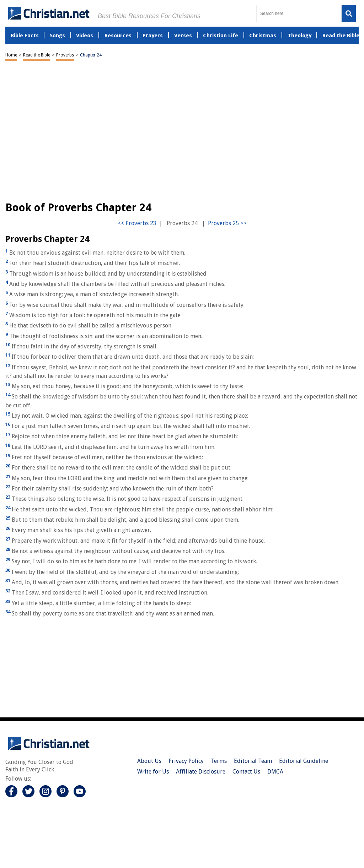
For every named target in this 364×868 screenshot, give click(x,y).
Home (11, 55)
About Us (149, 761)
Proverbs (65, 55)
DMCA (275, 772)
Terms (219, 761)
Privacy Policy (186, 761)
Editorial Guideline (304, 761)
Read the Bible (37, 55)
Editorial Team (253, 761)
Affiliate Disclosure (201, 772)
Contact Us (246, 772)
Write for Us (153, 772)
